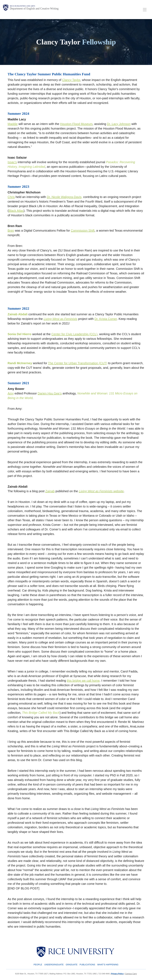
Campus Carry (131, 974)
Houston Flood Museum (76, 124)
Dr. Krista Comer (106, 319)
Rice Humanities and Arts (22, 6)
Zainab (50, 491)
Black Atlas (16, 211)
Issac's (12, 162)
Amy (11, 393)
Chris (11, 197)
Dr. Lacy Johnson (119, 124)
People (38, 965)
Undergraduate (54, 965)
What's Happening (108, 965)
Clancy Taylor (71, 80)
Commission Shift (83, 231)
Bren (11, 231)
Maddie (13, 124)
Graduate (72, 965)
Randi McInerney (20, 363)
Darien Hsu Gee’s (50, 393)
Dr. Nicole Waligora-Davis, (65, 197)
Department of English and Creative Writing (34, 9)
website (101, 491)
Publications (87, 965)
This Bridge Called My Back (41, 713)
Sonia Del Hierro (20, 334)
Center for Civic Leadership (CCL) (74, 334)
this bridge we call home (83, 681)
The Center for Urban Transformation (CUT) (78, 363)
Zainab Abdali (18, 314)
